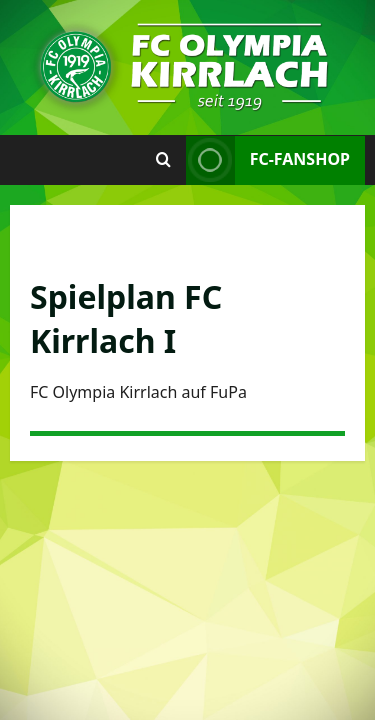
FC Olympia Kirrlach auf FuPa (138, 392)
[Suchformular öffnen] (163, 160)
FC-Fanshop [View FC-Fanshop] (268, 159)
